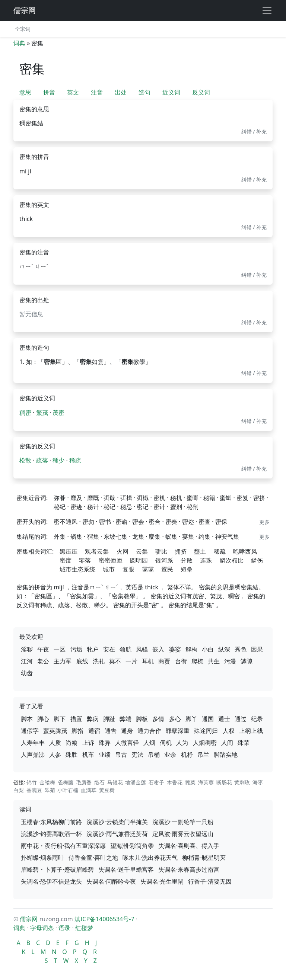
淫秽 (27, 649)
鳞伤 (257, 560)
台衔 (181, 661)
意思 (25, 92)
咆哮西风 (245, 551)
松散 (25, 460)
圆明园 (139, 560)
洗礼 (99, 661)
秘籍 (209, 498)
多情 (158, 719)
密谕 (121, 522)
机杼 (187, 755)
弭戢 (109, 498)
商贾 (164, 661)
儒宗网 (25, 10)
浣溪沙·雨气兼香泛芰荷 (117, 834)
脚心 (43, 719)
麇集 (155, 537)
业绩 (105, 755)
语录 (64, 928)
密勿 (88, 522)
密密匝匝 (111, 560)
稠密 (25, 413)
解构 (191, 649)
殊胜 (71, 755)
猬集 (93, 537)
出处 (121, 92)
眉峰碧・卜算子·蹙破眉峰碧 (57, 869)
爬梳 (197, 661)
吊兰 (203, 755)
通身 (127, 731)
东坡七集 (115, 537)
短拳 (187, 569)
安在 (109, 649)
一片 (131, 661)
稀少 (58, 460)
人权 (229, 731)
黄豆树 (107, 790)
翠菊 (50, 790)
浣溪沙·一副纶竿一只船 (183, 822)
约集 (204, 537)
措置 (76, 719)
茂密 (58, 413)
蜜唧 (193, 498)
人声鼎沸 (33, 755)
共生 (214, 661)
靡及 (76, 498)
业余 (170, 755)
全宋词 (23, 29)
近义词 (171, 92)
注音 (97, 92)
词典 (19, 43)
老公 (43, 661)
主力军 (63, 661)
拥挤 (181, 551)
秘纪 (60, 507)
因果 (257, 649)
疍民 (167, 569)
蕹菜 (190, 782)
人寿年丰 (33, 743)
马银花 (115, 782)
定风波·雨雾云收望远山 (183, 834)
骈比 (161, 551)
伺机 (166, 743)
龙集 (138, 537)
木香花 (175, 782)
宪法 (137, 755)
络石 (99, 782)
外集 (60, 537)
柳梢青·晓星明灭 (204, 858)
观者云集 (97, 551)
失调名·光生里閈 (162, 881)
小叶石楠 (68, 790)
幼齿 (27, 673)
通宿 (94, 731)
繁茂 (42, 413)
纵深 (224, 649)
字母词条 (42, 928)
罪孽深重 (178, 731)
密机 (159, 498)
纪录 (257, 719)
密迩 (188, 522)
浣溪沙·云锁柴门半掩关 (117, 822)
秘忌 (126, 507)
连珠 (206, 560)
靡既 (93, 498)
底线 (82, 661)
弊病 (93, 719)
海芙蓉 (206, 782)
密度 (66, 560)
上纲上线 (251, 731)
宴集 (188, 537)
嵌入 (158, 649)
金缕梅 (47, 782)
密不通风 (66, 522)
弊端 (125, 719)
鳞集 (76, 537)
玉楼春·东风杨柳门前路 (51, 822)
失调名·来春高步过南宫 (189, 869)
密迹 (76, 507)
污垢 (76, 649)
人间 (227, 743)
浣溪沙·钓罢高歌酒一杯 (51, 834)
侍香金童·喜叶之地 (93, 858)
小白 (208, 649)
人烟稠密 (205, 743)
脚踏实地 (226, 755)
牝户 (93, 649)
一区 (60, 649)
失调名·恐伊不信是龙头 (51, 881)
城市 (109, 569)
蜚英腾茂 (55, 731)
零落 (85, 560)
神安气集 (227, 537)
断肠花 (224, 782)
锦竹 (32, 782)
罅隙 (247, 661)
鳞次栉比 (232, 560)
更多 (264, 522)
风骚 (142, 649)
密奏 (171, 522)
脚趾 (109, 719)
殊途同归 (206, 731)
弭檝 (143, 498)
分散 (187, 560)
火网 (123, 551)
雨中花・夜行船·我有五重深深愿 (63, 846)
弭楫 (126, 498)
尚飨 (71, 743)
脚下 (60, 719)
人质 (55, 743)
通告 (111, 731)
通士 (224, 719)
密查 (204, 522)
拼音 (49, 92)
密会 (138, 522)
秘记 (109, 507)
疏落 (42, 460)
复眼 (128, 569)
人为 (182, 743)
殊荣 (244, 743)
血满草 (89, 790)
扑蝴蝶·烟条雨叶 (42, 858)
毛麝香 (84, 782)
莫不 (115, 661)
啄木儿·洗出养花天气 (150, 858)
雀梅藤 (66, 782)
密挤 (259, 498)
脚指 (77, 731)
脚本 (27, 719)
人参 (55, 755)
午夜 (43, 649)
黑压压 (69, 551)
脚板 (142, 719)
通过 (241, 719)
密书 (105, 522)
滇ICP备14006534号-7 (104, 919)
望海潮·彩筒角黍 (132, 846)
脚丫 (191, 719)
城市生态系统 (77, 569)
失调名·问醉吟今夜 (111, 881)
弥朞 (60, 498)
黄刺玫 (242, 782)
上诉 (88, 743)
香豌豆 (34, 790)
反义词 (201, 92)
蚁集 (171, 537)
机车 (88, 755)
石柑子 (156, 782)
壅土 (200, 551)
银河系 (164, 560)
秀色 (241, 649)
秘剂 (193, 507)
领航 (125, 649)
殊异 (105, 743)
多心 (175, 719)
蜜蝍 (226, 498)
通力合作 (149, 731)
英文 (73, 92)
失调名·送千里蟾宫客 (126, 869)
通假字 (30, 731)
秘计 (93, 507)
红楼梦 (84, 928)
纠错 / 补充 (254, 132)
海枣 (258, 782)
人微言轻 (127, 743)
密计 (159, 507)
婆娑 (175, 649)
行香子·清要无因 (210, 881)
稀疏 (75, 460)
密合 (155, 522)
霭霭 (148, 569)
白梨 (19, 790)
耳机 (148, 661)
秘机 (176, 498)
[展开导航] (267, 10)
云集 (142, 551)
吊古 (121, 755)
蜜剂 (176, 507)
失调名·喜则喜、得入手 (189, 846)
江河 (27, 661)
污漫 (230, 661)
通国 (208, 719)
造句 (144, 92)
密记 (143, 507)
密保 (221, 522)
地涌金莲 (136, 782)
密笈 (242, 498)
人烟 (149, 743)
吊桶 (154, 755)
